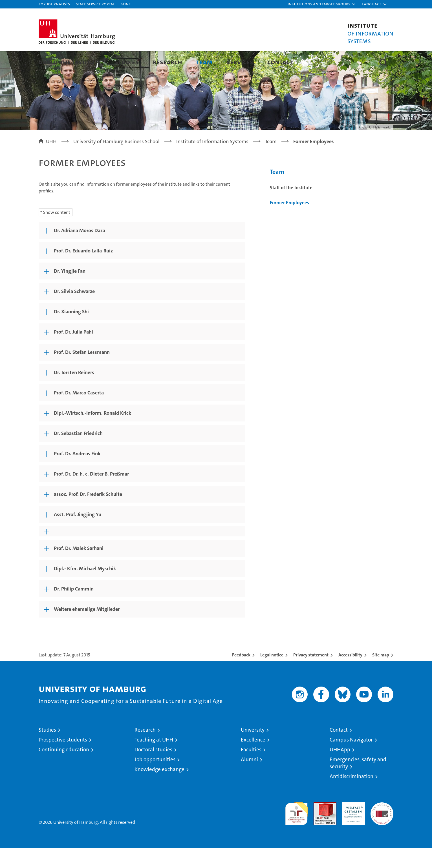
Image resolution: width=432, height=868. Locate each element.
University (253, 750)
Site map (381, 675)
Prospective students (63, 760)
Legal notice (272, 675)
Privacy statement (311, 675)
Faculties (251, 770)
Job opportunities (155, 780)
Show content (57, 233)
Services (240, 62)
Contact (280, 62)
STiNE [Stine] (126, 4)
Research (167, 62)
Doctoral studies (153, 770)
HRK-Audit (352, 826)
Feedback (241, 675)
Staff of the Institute (291, 208)
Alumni (249, 780)
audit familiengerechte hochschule (297, 832)
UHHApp (340, 770)
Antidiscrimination (351, 797)
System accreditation (382, 829)
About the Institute (70, 62)
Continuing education (64, 770)
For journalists (54, 4)
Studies (127, 62)
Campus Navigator (351, 760)
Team (204, 62)
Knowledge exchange (159, 790)
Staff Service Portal (95, 4)
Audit (319, 826)
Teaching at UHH (154, 760)
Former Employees (289, 223)
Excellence (253, 760)
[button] (322, 4)
